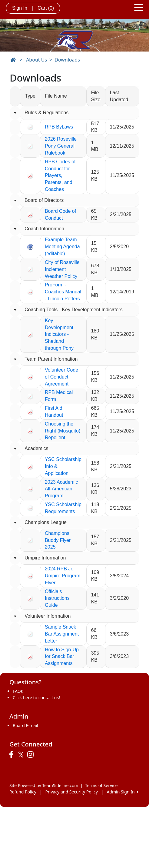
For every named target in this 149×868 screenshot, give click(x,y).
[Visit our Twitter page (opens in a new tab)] (22, 755)
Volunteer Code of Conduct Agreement (61, 377)
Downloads (67, 60)
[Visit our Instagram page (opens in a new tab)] (32, 755)
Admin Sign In (122, 792)
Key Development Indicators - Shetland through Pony (59, 334)
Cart (46, 8)
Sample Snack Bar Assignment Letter (62, 634)
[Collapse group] (15, 113)
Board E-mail (25, 725)
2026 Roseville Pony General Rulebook (61, 146)
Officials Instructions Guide (57, 598)
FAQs (18, 691)
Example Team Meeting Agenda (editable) (62, 247)
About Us (36, 60)
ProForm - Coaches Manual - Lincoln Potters (63, 292)
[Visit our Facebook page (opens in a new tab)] (13, 755)
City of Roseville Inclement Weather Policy (62, 269)
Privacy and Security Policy (72, 792)
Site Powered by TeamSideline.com (44, 785)
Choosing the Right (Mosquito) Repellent (63, 431)
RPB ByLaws (59, 127)
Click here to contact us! (36, 698)
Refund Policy (23, 792)
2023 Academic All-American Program (61, 489)
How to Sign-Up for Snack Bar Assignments (62, 657)
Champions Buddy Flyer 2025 (58, 540)
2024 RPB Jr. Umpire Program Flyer (63, 576)
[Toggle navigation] (139, 7)
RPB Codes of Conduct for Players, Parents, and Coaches (60, 175)
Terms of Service (101, 785)
